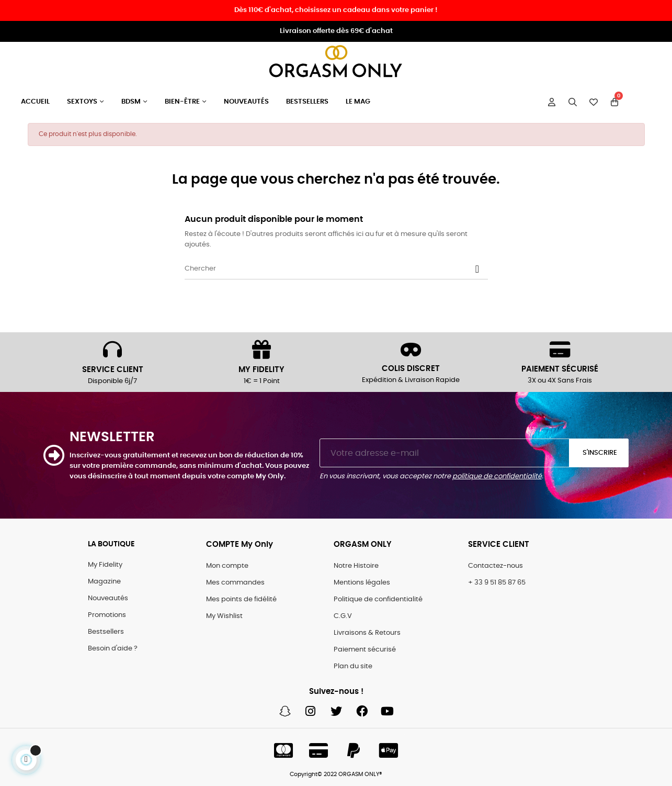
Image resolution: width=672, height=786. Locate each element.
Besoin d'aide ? (113, 649)
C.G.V (343, 616)
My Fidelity (105, 565)
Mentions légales (362, 583)
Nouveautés (108, 598)
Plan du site (353, 666)
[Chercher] (336, 269)
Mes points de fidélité (241, 599)
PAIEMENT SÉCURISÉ (560, 369)
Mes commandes (235, 583)
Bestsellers (106, 632)
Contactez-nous (496, 566)
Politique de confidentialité (378, 599)
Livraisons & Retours (367, 633)
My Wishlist (224, 616)
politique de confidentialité (497, 476)
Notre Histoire (356, 566)
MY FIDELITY (261, 370)
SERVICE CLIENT (113, 370)
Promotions (107, 615)
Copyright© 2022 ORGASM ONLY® (336, 774)
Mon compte (227, 566)
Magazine (104, 582)
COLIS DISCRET (411, 369)
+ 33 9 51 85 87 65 (497, 583)
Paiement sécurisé (365, 650)
